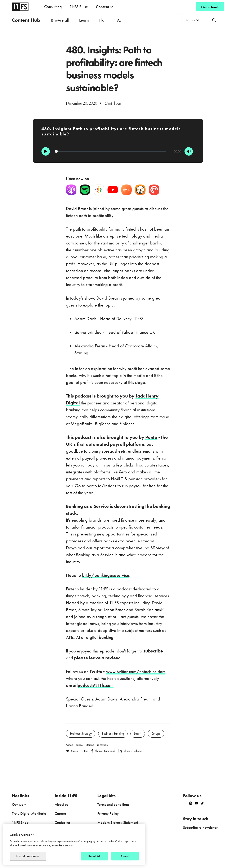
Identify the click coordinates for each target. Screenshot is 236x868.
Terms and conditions (113, 804)
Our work (19, 804)
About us (61, 804)
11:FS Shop (20, 822)
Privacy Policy (108, 813)
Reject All (94, 856)
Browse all (60, 20)
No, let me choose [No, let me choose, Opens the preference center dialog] (28, 856)
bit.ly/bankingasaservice (106, 575)
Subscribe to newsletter (200, 827)
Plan (103, 20)
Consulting (53, 7)
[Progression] (110, 151)
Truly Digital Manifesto (29, 813)
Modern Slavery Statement (118, 822)
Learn (84, 20)
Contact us (63, 822)
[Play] (46, 151)
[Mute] (189, 151)
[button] (105, 7)
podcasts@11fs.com (96, 685)
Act (120, 20)
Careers (61, 813)
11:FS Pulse (79, 7)
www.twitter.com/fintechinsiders (136, 671)
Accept (125, 856)
